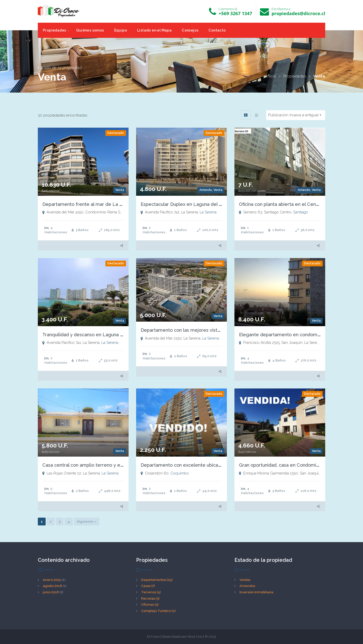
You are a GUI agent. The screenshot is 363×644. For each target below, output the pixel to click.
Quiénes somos (90, 30)
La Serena (208, 212)
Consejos (190, 30)
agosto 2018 (52, 586)
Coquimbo (180, 473)
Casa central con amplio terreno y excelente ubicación (102, 465)
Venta (120, 190)
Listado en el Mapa (154, 30)
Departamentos (157, 580)
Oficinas (150, 605)
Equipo (121, 30)
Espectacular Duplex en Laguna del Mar (184, 204)
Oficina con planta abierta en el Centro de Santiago (294, 204)
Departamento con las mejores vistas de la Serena (196, 330)
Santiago (301, 212)
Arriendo (206, 190)
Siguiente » (87, 522)
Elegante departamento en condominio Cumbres (292, 335)
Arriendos (247, 586)
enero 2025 (52, 580)
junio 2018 (51, 592)
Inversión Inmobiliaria (256, 592)
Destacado (116, 133)
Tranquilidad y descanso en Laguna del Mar (89, 335)
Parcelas (150, 598)
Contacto (217, 30)
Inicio (271, 76)
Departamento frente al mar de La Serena (89, 204)
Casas (148, 586)
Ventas (245, 580)
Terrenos (151, 592)
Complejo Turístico (158, 611)
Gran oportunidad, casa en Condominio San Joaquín (294, 465)
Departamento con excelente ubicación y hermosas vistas (204, 465)
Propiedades (54, 30)
